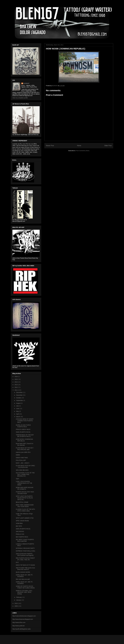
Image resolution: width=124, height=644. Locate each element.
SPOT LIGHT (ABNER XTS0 (25, 518)
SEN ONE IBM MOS (22, 470)
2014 (16, 382)
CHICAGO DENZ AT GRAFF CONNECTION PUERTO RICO (25, 421)
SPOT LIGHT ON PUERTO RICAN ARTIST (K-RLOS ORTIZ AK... (24, 498)
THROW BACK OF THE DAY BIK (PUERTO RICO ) (25, 436)
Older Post (108, 146)
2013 (16, 385)
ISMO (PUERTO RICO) (23, 432)
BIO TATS (19, 526)
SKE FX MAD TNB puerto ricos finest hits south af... (25, 569)
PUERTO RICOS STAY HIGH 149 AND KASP (25, 493)
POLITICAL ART (21, 460)
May (18, 411)
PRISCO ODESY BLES (23, 429)
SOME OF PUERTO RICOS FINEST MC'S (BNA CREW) (25, 587)
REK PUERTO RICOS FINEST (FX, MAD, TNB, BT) (25, 559)
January (19, 600)
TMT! (17, 479)
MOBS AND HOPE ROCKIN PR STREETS (25, 488)
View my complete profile (20, 98)
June (18, 409)
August (18, 403)
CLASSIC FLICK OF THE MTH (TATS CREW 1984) (25, 510)
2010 (16, 603)
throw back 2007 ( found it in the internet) (25, 444)
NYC (17, 562)
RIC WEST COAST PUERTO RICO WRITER (25, 540)
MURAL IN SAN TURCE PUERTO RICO (23, 426)
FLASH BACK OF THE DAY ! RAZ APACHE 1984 (25, 449)
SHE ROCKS (20, 531)
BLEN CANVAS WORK (23, 572)
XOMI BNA (19, 523)
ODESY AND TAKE (22, 458)
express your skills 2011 (23, 452)
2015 (16, 379)
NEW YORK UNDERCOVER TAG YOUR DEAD (25, 506)
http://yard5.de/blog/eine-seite (21, 629)
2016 (16, 377)
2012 (16, 387)
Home (79, 146)
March (18, 417)
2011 (16, 390)
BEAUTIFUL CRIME (22, 502)
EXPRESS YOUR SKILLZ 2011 (26, 551)
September (20, 400)
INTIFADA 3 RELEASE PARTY (25, 548)
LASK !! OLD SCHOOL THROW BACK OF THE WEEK (24, 483)
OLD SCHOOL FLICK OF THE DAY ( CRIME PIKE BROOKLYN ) (25, 474)
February (19, 597)
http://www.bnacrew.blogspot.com (23, 619)
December (20, 392)
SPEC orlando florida (22, 521)
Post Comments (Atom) (83, 151)
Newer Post (50, 146)
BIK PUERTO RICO (22, 537)
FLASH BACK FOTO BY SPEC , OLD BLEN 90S (25, 466)
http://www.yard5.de (18, 626)
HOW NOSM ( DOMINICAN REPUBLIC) (24, 440)
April (18, 414)
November (20, 395)
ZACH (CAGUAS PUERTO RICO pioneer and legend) (25, 555)
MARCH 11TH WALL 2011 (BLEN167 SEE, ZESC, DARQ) (24, 592)
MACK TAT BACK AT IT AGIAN (25, 565)
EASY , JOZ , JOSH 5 (23, 463)
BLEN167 (26, 83)
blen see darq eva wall (23, 579)
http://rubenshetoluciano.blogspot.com (24, 616)
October (19, 398)
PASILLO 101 (20, 534)
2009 (16, 606)
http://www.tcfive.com (19, 622)
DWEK (18, 455)
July (18, 406)
